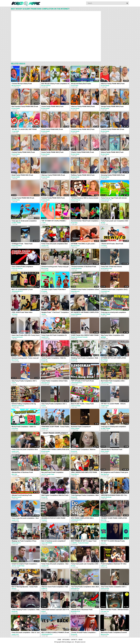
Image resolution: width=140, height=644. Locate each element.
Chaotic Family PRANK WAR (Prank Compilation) (82, 152)
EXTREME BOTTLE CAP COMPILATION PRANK (113, 358)
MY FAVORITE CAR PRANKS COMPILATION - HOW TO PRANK (85, 313)
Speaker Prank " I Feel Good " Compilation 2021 (55, 313)
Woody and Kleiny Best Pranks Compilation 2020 (81, 84)
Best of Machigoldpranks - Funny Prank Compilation (25, 587)
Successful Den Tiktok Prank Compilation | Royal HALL (85, 221)
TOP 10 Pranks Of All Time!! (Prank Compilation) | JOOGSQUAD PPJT (82, 381)
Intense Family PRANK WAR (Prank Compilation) (112, 152)
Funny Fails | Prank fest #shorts (111, 267)
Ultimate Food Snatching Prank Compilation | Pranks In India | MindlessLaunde (22, 495)
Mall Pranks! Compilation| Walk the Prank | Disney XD (55, 495)
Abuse (80, 640)
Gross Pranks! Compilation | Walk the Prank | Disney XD (83, 450)
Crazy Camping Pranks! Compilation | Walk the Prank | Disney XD (26, 610)
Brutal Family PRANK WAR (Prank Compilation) (52, 130)
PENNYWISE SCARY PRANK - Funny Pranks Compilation (55, 427)
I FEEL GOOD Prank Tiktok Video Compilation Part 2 (22, 313)
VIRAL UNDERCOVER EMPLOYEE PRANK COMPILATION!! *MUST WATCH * (84, 473)
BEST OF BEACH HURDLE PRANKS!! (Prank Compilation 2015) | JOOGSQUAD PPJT (55, 633)
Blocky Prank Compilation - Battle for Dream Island (24, 427)
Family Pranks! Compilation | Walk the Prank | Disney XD (54, 358)
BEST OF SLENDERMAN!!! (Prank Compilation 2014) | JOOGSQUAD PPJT (24, 290)
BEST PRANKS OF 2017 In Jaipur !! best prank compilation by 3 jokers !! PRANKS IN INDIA (85, 541)
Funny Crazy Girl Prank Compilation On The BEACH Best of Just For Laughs (54, 335)
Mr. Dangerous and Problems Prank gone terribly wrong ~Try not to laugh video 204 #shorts (115, 473)
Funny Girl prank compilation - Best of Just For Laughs (26, 633)
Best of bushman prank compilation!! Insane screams (53, 541)
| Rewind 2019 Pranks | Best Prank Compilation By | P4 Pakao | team (112, 244)
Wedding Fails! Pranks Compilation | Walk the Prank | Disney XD (85, 358)
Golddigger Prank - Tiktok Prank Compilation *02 (22, 244)
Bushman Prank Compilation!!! (81, 427)
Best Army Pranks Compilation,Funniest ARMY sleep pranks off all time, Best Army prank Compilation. (115, 633)
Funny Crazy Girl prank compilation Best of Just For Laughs (25, 450)
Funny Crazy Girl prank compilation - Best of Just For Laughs (25, 518)
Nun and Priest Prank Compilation (52, 472)
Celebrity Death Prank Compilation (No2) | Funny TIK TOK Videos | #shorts (115, 290)
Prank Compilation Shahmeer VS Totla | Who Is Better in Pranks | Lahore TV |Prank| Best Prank (115, 564)
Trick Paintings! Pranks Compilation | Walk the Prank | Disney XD (85, 495)
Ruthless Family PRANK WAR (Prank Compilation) (83, 175)
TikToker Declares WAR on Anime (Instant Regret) (85, 198)
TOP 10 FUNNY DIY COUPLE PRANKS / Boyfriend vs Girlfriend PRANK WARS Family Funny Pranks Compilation (54, 221)
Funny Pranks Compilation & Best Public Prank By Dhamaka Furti (55, 381)
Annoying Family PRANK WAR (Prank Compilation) (113, 175)
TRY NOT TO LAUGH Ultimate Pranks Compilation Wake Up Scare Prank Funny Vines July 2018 (114, 541)
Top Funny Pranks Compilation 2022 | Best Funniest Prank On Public (85, 587)
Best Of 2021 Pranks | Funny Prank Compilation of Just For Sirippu (82, 404)
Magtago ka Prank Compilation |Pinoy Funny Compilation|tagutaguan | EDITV (24, 541)
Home (59, 640)
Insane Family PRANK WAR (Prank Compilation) (52, 107)
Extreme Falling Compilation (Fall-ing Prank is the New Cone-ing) (24, 404)
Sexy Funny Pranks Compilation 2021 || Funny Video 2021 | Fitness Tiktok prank (25, 381)
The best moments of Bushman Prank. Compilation (84, 267)
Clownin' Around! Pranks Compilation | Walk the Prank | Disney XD (84, 633)
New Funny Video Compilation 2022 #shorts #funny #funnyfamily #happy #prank (113, 335)
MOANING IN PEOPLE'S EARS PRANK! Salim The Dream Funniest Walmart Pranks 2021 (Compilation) (55, 518)
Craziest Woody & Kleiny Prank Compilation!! (22, 84)
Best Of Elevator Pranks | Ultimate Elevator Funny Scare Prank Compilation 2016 (115, 610)
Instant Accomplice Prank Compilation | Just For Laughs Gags (24, 564)
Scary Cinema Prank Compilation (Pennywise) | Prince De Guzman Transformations (22, 267)
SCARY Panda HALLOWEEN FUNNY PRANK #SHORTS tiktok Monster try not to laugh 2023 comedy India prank (85, 335)
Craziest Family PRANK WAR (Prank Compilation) (113, 130)
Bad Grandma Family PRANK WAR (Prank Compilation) (25, 107)
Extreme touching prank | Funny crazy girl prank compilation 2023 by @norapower (55, 267)
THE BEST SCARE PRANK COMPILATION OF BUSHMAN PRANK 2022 (114, 518)
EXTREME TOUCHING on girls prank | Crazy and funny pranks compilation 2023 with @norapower (85, 244)
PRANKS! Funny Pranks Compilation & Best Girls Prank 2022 (85, 290)
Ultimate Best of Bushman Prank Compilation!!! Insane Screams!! (82, 610)
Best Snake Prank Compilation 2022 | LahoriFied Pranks (113, 381)
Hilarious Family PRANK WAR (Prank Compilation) (113, 84)
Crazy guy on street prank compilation (24, 221)
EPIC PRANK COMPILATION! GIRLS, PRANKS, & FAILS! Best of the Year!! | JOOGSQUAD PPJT (83, 518)
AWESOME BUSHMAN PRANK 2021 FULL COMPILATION (114, 495)
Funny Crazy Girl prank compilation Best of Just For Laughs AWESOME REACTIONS (55, 244)
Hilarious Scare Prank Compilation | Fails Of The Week (55, 587)
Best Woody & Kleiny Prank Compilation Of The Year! (55, 84)
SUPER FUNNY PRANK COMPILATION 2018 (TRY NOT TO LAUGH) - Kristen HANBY (55, 450)
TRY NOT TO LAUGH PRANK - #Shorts (113, 404)
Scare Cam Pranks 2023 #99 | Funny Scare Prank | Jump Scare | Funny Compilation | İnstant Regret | (26, 335)
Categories (66, 640)
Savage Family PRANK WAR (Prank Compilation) (112, 107)
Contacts (74, 640)
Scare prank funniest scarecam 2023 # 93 (55, 610)
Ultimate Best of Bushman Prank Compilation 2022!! (22, 473)
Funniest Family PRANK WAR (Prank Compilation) (83, 130)
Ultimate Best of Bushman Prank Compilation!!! (112, 450)
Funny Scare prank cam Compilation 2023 (115, 221)
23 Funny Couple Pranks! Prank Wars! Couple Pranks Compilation (54, 290)
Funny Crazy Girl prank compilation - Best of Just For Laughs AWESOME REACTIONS (55, 564)
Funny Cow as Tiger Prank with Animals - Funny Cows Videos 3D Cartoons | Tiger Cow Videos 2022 (114, 198)
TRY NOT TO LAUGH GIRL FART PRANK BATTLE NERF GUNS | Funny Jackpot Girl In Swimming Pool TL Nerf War (26, 130)
